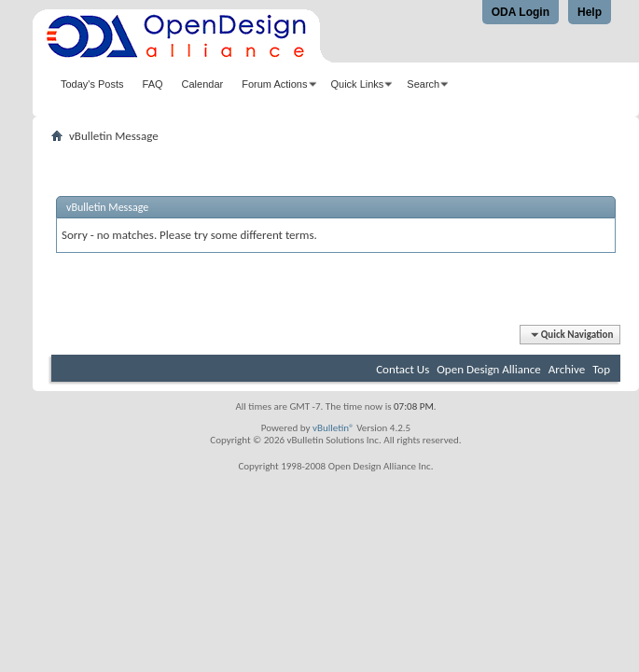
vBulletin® (333, 428)
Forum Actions (274, 84)
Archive (567, 369)
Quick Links (358, 84)
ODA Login (521, 12)
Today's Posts (92, 84)
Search (423, 84)
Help (590, 12)
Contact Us (403, 369)
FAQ (153, 84)
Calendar (203, 84)
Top (601, 369)
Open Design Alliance (489, 369)
